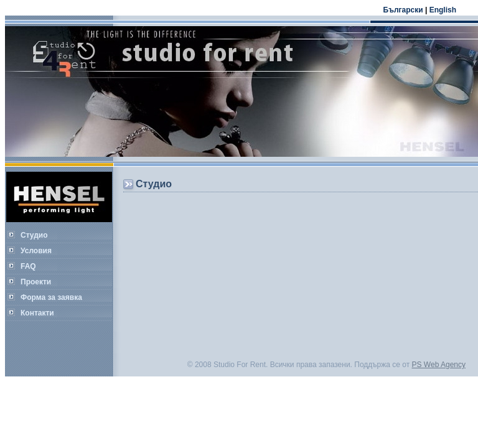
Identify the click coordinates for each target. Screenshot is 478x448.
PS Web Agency (439, 365)
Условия (36, 251)
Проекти (36, 282)
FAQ (28, 266)
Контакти (37, 313)
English (443, 10)
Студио (34, 235)
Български (403, 10)
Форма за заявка (51, 297)
